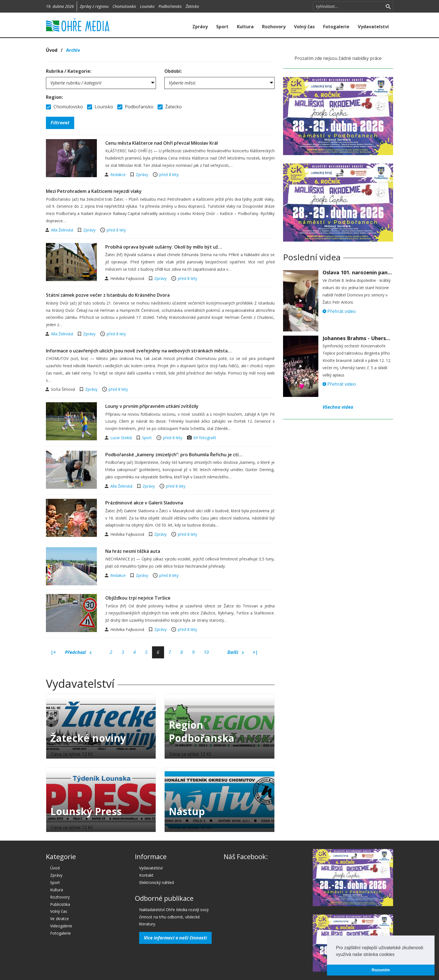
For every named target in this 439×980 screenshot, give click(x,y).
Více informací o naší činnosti (175, 938)
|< (53, 652)
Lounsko (147, 6)
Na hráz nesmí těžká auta (133, 551)
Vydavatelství (373, 27)
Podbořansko (170, 6)
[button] (396, 955)
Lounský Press (86, 811)
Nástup (187, 811)
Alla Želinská (63, 230)
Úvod (52, 50)
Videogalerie (61, 926)
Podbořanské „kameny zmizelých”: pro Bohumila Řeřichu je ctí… (174, 455)
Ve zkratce (59, 919)
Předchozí (78, 652)
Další (236, 652)
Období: (173, 71)
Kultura (245, 27)
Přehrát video (339, 311)
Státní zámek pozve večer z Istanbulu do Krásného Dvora (108, 295)
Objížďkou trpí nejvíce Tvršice (138, 598)
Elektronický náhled (157, 882)
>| (255, 652)
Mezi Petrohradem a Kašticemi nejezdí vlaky (94, 191)
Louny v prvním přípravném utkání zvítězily (152, 406)
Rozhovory (274, 27)
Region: (54, 97)
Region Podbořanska (202, 731)
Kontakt (146, 875)
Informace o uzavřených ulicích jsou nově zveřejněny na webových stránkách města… (139, 351)
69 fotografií (205, 438)
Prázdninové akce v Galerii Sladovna (144, 503)
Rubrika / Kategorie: (69, 71)
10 (206, 652)
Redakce (119, 175)
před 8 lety (169, 175)
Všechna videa (338, 407)
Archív (73, 50)
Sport (222, 27)
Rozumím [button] (381, 970)
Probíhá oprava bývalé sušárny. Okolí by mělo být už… (164, 247)
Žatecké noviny (88, 738)
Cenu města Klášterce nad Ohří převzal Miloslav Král (162, 143)
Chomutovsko (124, 6)
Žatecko (192, 6)
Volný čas (304, 27)
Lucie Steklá (122, 438)
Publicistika (60, 904)
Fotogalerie (336, 27)
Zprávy (200, 27)
